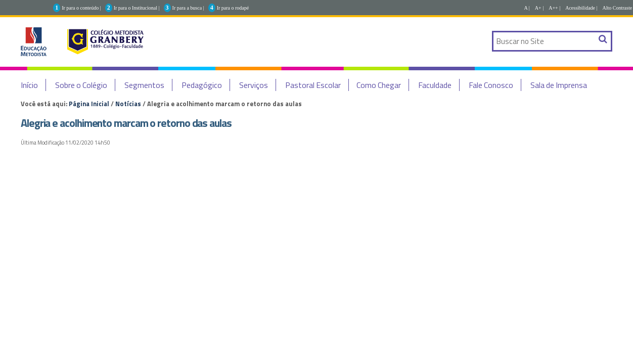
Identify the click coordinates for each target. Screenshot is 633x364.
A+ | (539, 8)
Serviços (254, 85)
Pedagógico (202, 85)
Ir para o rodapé (233, 8)
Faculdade (435, 85)
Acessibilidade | (581, 8)
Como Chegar (379, 85)
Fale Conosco (491, 85)
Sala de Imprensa (559, 85)
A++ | (554, 8)
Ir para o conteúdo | (81, 8)
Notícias (128, 104)
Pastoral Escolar (313, 85)
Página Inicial (89, 104)
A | (527, 8)
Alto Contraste (618, 8)
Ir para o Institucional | (137, 8)
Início (29, 85)
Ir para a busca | (188, 8)
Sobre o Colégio (81, 85)
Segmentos (144, 85)
